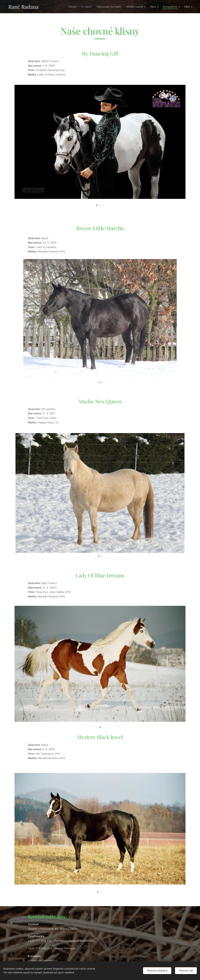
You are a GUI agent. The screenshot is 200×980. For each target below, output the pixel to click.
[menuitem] (73, 7)
